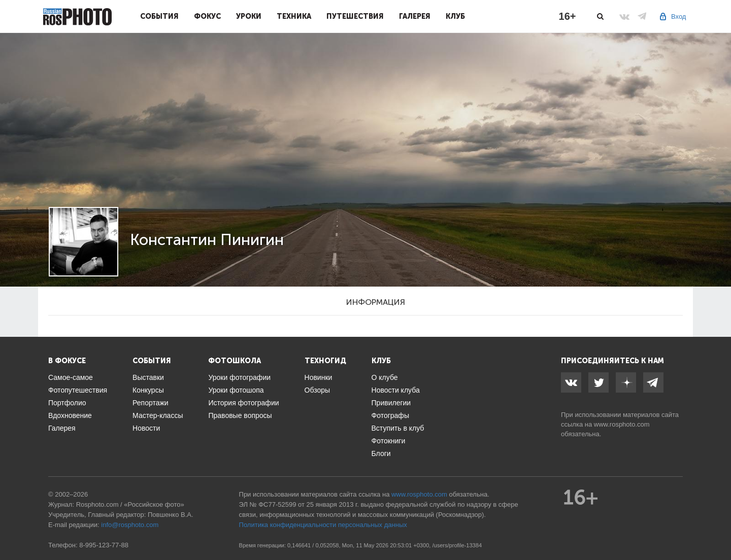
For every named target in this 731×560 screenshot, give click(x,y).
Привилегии (391, 403)
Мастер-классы (158, 415)
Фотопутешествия (78, 390)
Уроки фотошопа (236, 390)
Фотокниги (389, 441)
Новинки (319, 377)
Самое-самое (71, 377)
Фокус (207, 16)
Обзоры (318, 390)
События (159, 16)
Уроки (249, 16)
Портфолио (67, 403)
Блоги (381, 453)
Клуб (455, 16)
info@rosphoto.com (130, 525)
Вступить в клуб (398, 428)
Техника (294, 16)
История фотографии (243, 403)
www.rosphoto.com (622, 424)
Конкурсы (148, 390)
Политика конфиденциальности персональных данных (323, 525)
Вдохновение (70, 415)
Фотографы (390, 415)
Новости (146, 428)
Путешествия (355, 16)
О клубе (385, 377)
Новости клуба (396, 390)
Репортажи (151, 403)
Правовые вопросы (240, 415)
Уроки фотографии (239, 377)
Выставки (148, 377)
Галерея (415, 16)
